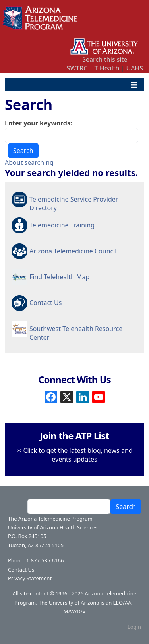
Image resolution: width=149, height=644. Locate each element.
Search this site (105, 59)
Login (134, 627)
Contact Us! (22, 570)
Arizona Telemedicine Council (73, 251)
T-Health (107, 68)
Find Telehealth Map (59, 277)
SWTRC (77, 68)
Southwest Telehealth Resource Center (76, 333)
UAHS (135, 68)
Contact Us (45, 303)
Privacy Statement (30, 578)
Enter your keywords (38, 123)
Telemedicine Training (62, 225)
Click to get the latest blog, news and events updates (78, 455)
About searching (29, 162)
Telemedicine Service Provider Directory (74, 203)
